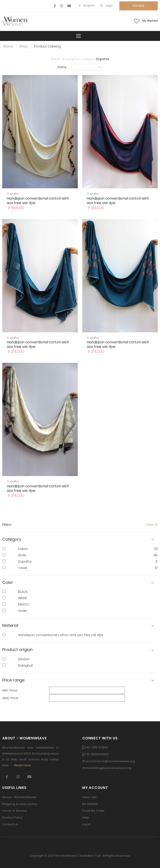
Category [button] (12, 539)
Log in (86, 824)
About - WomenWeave (19, 797)
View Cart (89, 797)
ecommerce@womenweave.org (110, 761)
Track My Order (93, 811)
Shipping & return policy (20, 804)
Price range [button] (13, 680)
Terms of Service (15, 811)
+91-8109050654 (97, 754)
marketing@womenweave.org (109, 768)
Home (8, 46)
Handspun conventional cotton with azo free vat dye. (38, 201)
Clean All (152, 525)
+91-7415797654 (96, 747)
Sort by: (62, 67)
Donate (138, 6)
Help (86, 817)
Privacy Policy (12, 817)
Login (106, 6)
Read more (23, 765)
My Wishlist (90, 804)
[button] (80, 583)
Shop (24, 46)
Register (86, 6)
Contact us (10, 824)
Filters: (7, 525)
